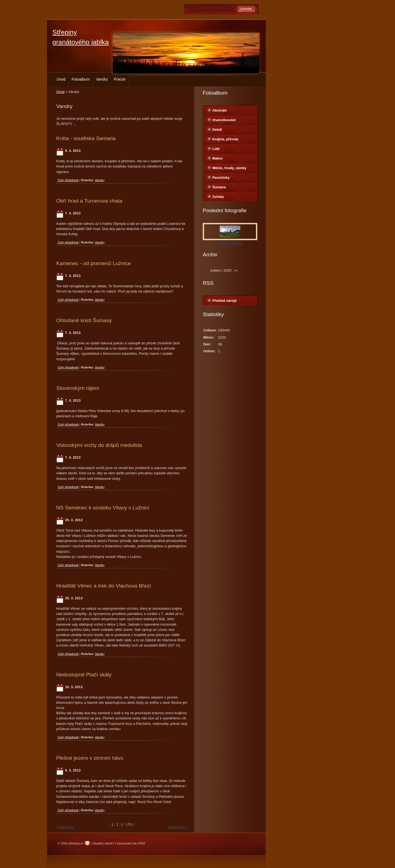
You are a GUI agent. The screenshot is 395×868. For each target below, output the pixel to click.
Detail (217, 130)
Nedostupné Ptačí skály (84, 675)
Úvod (61, 79)
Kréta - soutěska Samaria (86, 138)
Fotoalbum (81, 79)
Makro (218, 158)
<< (206, 270)
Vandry (102, 79)
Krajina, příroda (225, 139)
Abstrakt (219, 110)
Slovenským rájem (78, 388)
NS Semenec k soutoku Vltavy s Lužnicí (103, 508)
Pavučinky (221, 178)
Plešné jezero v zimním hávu (90, 758)
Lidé (216, 149)
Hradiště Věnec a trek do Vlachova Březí (104, 586)
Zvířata (218, 197)
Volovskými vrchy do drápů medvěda (99, 445)
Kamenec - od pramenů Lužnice (94, 263)
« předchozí (65, 827)
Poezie (120, 79)
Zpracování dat (127, 843)
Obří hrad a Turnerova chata (89, 201)
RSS (142, 843)
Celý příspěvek (68, 180)
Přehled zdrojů (225, 301)
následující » (178, 827)
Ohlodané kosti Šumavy (84, 320)
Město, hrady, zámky (229, 168)
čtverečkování (224, 120)
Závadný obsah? (103, 843)
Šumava (219, 187)
